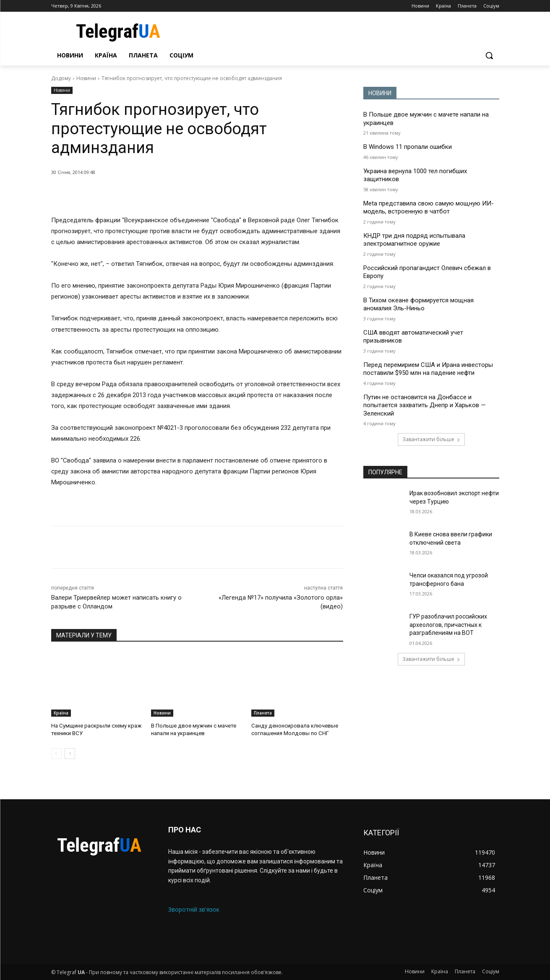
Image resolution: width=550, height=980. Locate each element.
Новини (86, 78)
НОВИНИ (380, 93)
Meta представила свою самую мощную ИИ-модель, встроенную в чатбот (429, 208)
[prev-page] (56, 754)
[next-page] (70, 754)
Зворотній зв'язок (194, 909)
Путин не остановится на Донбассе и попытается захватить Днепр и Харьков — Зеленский (425, 405)
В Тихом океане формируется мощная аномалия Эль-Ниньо (418, 304)
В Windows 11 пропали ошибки (408, 147)
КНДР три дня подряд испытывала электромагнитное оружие (414, 240)
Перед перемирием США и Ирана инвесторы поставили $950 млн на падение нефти (428, 369)
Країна (61, 713)
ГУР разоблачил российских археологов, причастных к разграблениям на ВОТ (448, 625)
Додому (61, 78)
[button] (489, 55)
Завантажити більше (431, 439)
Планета (263, 713)
